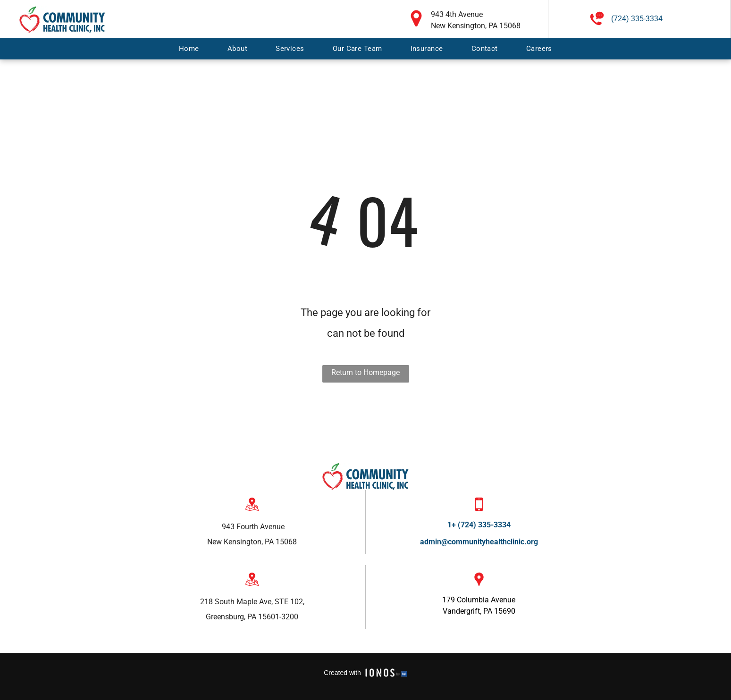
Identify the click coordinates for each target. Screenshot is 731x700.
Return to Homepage (365, 372)
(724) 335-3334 (637, 19)
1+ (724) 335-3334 (479, 525)
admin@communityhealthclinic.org (479, 542)
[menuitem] (189, 49)
